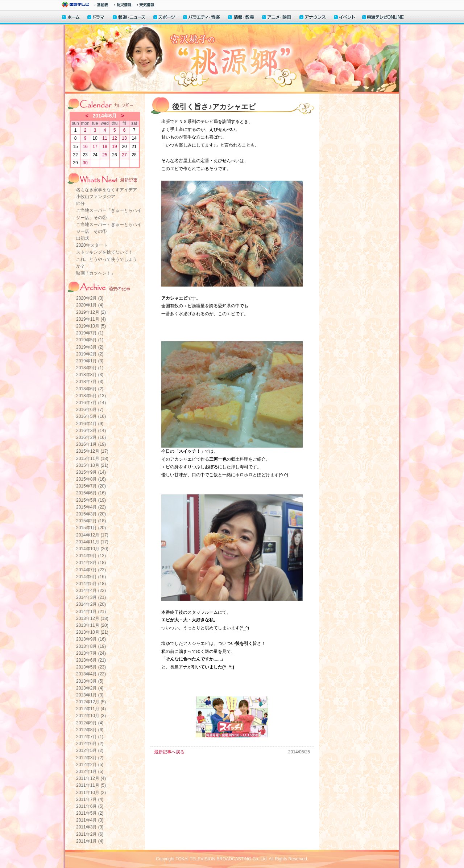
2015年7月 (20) (91, 486)
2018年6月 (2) (90, 389)
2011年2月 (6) (90, 834)
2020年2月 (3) (90, 298)
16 (85, 147)
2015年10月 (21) (92, 465)
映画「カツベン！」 (96, 273)
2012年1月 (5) (90, 772)
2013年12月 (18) (92, 618)
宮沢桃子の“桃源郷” (232, 59)
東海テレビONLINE (383, 18)
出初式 (83, 238)
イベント (345, 18)
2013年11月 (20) (92, 625)
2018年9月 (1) (90, 368)
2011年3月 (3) (90, 827)
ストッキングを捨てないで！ (104, 252)
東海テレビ (75, 5)
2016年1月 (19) (91, 444)
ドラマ (96, 18)
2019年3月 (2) (90, 347)
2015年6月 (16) (91, 493)
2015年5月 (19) (91, 500)
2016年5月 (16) (91, 416)
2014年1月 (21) (91, 612)
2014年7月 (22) (91, 570)
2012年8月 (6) (90, 730)
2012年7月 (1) (90, 737)
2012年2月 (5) (90, 765)
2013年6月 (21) (91, 660)
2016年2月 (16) (91, 437)
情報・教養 (241, 18)
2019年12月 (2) (91, 312)
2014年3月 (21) (91, 597)
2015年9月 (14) (91, 472)
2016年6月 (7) (90, 410)
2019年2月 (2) (90, 354)
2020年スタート (92, 245)
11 (105, 138)
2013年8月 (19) (91, 646)
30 (85, 163)
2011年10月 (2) (91, 793)
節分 (80, 203)
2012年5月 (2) (90, 750)
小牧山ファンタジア (96, 197)
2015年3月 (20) (91, 514)
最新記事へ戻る (169, 752)
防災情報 (123, 5)
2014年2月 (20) (91, 604)
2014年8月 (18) (91, 563)
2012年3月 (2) (90, 758)
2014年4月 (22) (91, 591)
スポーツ (165, 18)
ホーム (71, 18)
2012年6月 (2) (90, 744)
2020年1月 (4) (90, 305)
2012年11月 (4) (91, 709)
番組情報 (101, 5)
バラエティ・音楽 (202, 18)
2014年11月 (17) (92, 542)
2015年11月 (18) (92, 458)
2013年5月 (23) (91, 667)
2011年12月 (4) (91, 778)
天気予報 (146, 5)
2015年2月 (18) (91, 521)
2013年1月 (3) (90, 695)
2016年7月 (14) (91, 403)
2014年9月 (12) (91, 556)
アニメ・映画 (277, 18)
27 (124, 155)
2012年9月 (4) (90, 723)
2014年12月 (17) (92, 535)
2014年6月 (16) (91, 577)
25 (105, 155)
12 (114, 138)
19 (114, 147)
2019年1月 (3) (90, 361)
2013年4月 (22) (91, 674)
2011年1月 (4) (90, 841)
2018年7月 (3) (90, 382)
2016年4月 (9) (90, 424)
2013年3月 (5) (90, 681)
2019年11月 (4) (91, 319)
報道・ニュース (129, 18)
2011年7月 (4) (90, 799)
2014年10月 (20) (92, 549)
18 (105, 147)
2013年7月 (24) (91, 653)
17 (95, 147)
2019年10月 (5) (91, 326)
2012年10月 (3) (91, 716)
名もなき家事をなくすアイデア (107, 190)
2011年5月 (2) (90, 813)
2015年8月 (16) (91, 479)
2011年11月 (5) (91, 785)
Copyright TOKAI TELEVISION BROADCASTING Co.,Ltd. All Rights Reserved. (232, 859)
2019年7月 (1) (90, 333)
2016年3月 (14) (91, 431)
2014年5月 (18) (91, 584)
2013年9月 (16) (91, 639)
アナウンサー (313, 18)
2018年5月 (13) (91, 396)
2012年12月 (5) (91, 702)
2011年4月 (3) (90, 820)
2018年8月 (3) (90, 375)
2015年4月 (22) (91, 507)
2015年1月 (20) (91, 528)
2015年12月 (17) (92, 451)
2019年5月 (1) (90, 340)
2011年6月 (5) (90, 806)
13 (124, 138)
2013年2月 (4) (90, 688)
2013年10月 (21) (92, 632)
